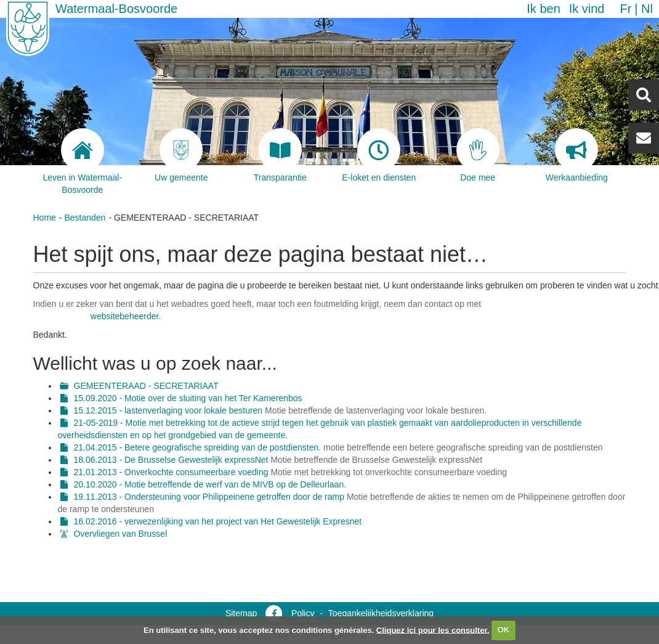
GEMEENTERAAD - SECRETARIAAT (146, 386)
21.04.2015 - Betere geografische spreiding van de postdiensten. (198, 447)
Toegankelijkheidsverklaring (381, 613)
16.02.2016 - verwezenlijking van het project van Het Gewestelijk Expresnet (218, 521)
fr (625, 9)
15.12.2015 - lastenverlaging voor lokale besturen (168, 410)
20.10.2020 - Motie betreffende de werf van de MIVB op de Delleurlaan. (210, 484)
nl (647, 9)
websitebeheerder (125, 316)
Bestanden (85, 218)
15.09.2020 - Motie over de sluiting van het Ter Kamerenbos (188, 398)
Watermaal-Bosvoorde (116, 9)
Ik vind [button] (587, 9)
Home (45, 218)
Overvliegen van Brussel (121, 534)
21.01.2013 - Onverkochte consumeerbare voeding (172, 472)
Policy (303, 613)
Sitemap (241, 613)
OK (504, 630)
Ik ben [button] (543, 9)
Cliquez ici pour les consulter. (433, 630)
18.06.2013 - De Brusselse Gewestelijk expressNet (171, 460)
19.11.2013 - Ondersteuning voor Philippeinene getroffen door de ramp (209, 497)
